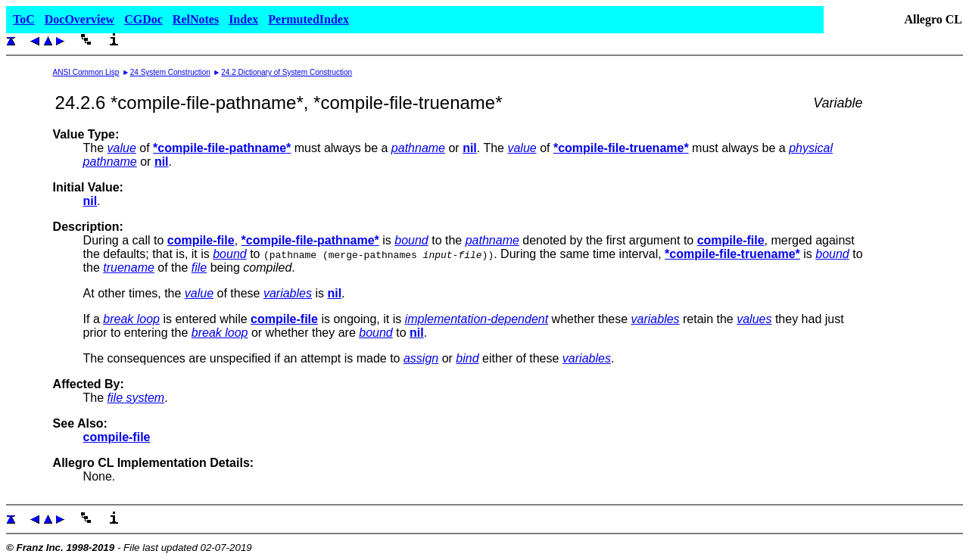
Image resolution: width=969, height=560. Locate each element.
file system (136, 398)
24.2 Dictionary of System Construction (287, 72)
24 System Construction (170, 72)
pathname (418, 148)
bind (467, 358)
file (199, 268)
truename (129, 268)
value (122, 148)
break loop (131, 319)
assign (421, 358)
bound (411, 240)
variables (288, 293)
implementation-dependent (477, 319)
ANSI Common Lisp (86, 72)
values (754, 319)
